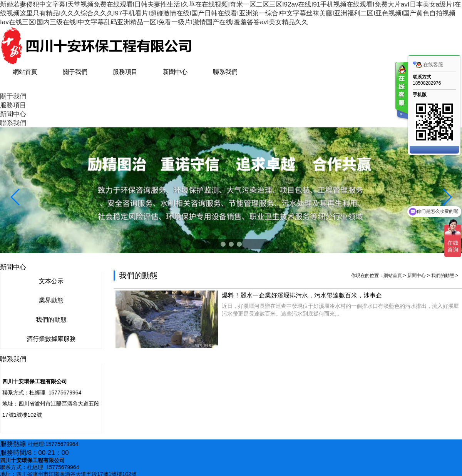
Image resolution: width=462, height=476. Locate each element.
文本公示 (51, 281)
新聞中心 (417, 276)
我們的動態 (51, 320)
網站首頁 (393, 276)
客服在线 (401, 91)
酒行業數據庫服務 (51, 339)
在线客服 (428, 65)
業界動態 (51, 300)
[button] (223, 244)
